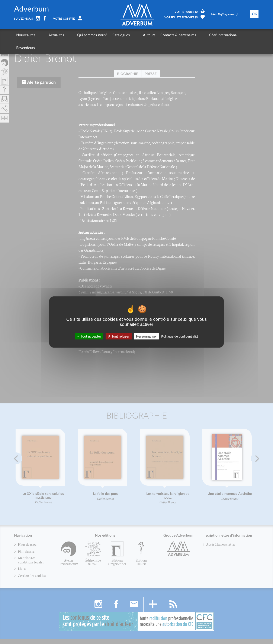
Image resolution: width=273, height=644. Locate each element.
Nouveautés (26, 35)
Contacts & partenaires (154, 35)
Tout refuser (119, 336)
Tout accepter (89, 336)
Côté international (191, 35)
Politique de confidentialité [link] (180, 336)
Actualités (48, 35)
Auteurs (125, 35)
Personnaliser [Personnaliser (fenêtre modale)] (147, 336)
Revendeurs (219, 35)
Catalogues (105, 35)
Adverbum (32, 9)
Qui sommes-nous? (76, 35)
